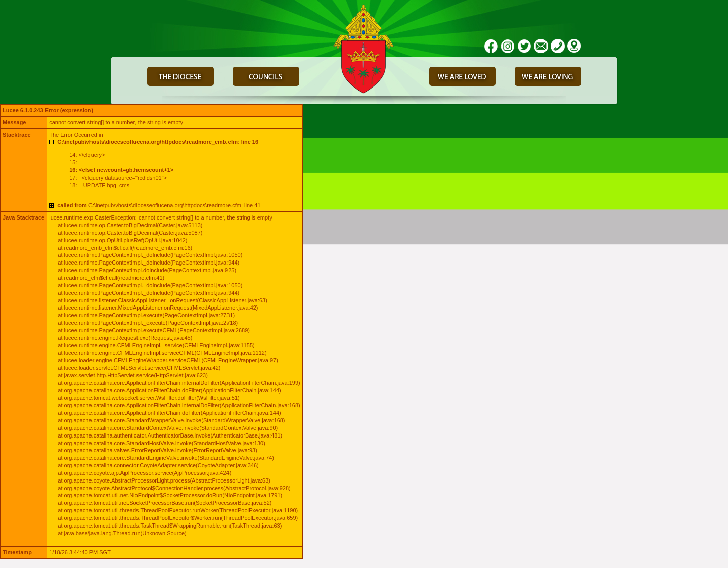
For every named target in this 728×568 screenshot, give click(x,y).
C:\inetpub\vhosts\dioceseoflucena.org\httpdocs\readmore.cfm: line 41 (159, 205)
